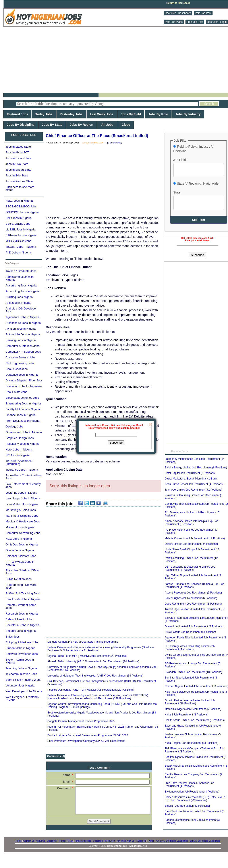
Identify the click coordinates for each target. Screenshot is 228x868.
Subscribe (116, 443)
